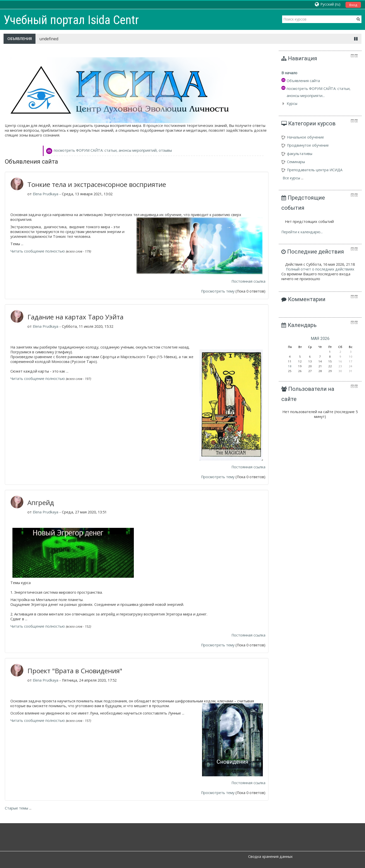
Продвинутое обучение (305, 145)
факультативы (297, 154)
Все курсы (291, 178)
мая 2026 (320, 339)
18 (290, 366)
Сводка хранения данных (270, 856)
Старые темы (16, 808)
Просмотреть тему (218, 291)
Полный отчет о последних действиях (320, 269)
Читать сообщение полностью (38, 251)
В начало (289, 73)
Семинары (293, 162)
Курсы (292, 103)
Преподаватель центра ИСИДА (312, 170)
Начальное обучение (303, 137)
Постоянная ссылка (248, 281)
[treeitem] (320, 73)
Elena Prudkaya (45, 194)
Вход (353, 5)
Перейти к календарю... (302, 232)
